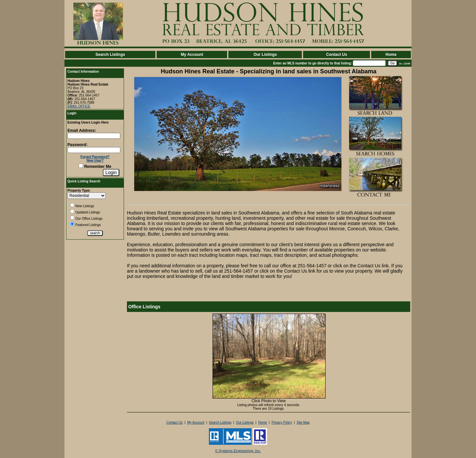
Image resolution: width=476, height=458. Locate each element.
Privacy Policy (282, 422)
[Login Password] (94, 150)
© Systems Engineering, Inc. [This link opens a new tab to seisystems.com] (238, 451)
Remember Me (95, 167)
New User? (95, 160)
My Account (192, 55)
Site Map (303, 422)
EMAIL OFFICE (79, 106)
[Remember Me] (81, 166)
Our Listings (265, 55)
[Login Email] (94, 136)
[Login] (111, 172)
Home (391, 55)
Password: (78, 145)
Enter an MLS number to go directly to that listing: (313, 63)
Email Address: (82, 131)
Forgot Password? (95, 157)
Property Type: (79, 191)
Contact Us (336, 55)
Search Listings (110, 55)
